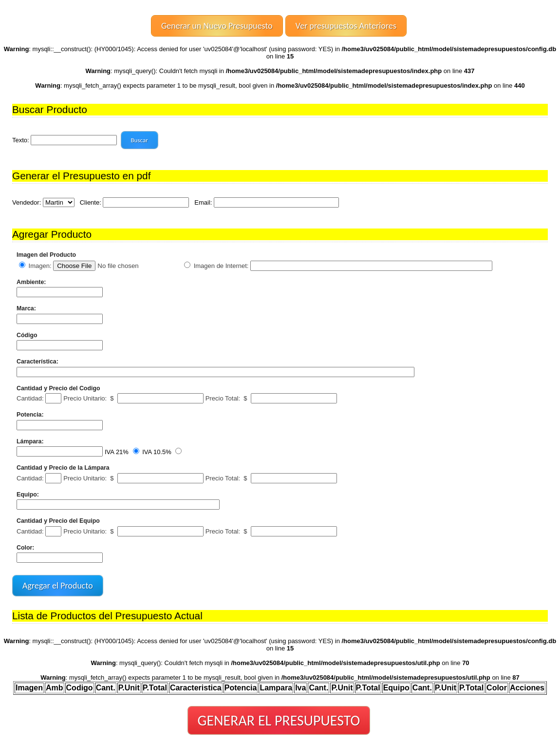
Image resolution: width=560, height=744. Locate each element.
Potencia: (30, 415)
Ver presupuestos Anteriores (346, 26)
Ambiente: (31, 282)
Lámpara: (30, 441)
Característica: (37, 362)
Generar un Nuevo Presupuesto (217, 26)
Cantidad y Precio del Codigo (58, 388)
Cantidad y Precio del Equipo (58, 521)
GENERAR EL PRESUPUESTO (279, 720)
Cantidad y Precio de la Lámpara (63, 468)
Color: (25, 548)
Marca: (26, 308)
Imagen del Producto (46, 255)
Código (27, 335)
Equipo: (28, 495)
